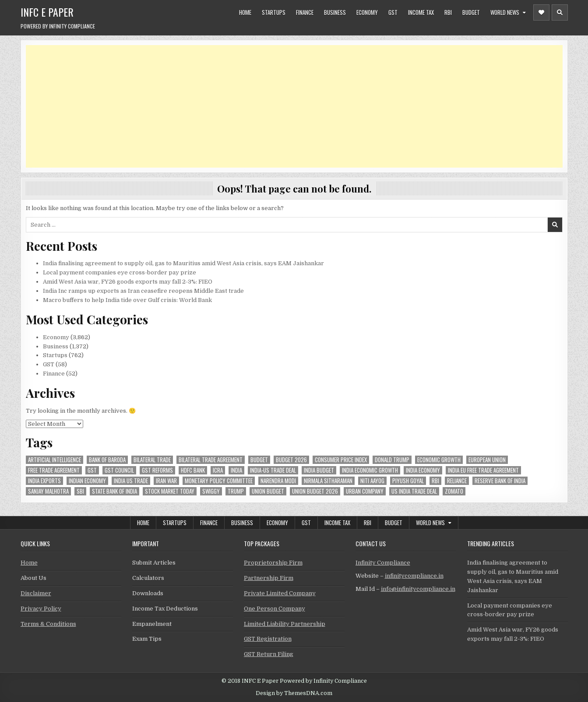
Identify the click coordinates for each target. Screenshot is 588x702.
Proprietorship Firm (273, 563)
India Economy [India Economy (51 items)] (423, 470)
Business (335, 12)
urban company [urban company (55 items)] (365, 491)
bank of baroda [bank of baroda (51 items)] (107, 460)
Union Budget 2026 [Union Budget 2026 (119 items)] (315, 491)
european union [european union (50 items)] (487, 460)
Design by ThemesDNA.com (294, 693)
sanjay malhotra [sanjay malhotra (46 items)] (48, 491)
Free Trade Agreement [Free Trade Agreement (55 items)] (54, 470)
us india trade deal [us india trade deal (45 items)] (414, 491)
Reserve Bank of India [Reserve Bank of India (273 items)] (500, 481)
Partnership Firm (269, 578)
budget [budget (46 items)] (259, 460)
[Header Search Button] (560, 12)
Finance (305, 12)
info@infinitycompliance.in (418, 589)
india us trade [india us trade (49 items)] (131, 481)
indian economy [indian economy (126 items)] (87, 481)
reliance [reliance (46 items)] (457, 481)
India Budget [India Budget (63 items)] (319, 470)
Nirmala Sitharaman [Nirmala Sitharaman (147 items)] (328, 481)
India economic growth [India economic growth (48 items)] (370, 470)
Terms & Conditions (48, 624)
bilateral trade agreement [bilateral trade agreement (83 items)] (211, 460)
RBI (448, 12)
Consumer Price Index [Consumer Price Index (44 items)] (341, 460)
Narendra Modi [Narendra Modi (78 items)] (278, 481)
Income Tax (421, 12)
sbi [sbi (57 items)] (80, 491)
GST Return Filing (269, 654)
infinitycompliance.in (414, 576)
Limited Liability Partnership (285, 624)
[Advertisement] (289, 106)
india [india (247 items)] (236, 470)
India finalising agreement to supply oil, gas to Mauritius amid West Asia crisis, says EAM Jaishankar (183, 263)
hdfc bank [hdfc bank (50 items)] (193, 470)
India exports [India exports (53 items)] (44, 481)
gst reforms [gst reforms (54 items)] (157, 470)
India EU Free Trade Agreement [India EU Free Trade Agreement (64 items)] (483, 470)
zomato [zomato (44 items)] (454, 491)
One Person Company (275, 609)
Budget (471, 12)
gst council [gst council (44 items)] (119, 470)
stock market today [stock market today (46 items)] (170, 491)
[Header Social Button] (541, 12)
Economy (367, 12)
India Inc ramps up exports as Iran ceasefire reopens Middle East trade (143, 291)
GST (393, 12)
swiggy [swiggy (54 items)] (211, 491)
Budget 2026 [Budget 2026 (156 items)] (291, 460)
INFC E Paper (47, 12)
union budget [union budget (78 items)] (268, 491)
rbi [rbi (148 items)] (435, 481)
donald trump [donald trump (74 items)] (392, 460)
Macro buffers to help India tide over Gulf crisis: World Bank (127, 300)
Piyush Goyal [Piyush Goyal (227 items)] (408, 481)
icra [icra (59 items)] (218, 470)
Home (245, 12)
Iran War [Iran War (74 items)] (166, 481)
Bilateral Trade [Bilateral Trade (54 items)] (152, 460)
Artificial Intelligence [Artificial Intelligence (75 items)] (55, 460)
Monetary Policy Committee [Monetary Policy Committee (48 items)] (219, 481)
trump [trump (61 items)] (236, 491)
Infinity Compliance (383, 563)
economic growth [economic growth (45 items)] (439, 460)
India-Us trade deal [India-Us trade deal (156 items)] (273, 470)
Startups (274, 12)
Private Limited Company (280, 593)
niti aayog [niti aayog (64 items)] (372, 481)
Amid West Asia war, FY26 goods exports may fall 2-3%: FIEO (128, 282)
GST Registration (268, 639)
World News (505, 12)
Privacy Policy (41, 609)
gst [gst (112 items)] (92, 470)
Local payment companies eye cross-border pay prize (120, 272)
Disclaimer (36, 593)
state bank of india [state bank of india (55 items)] (114, 491)
